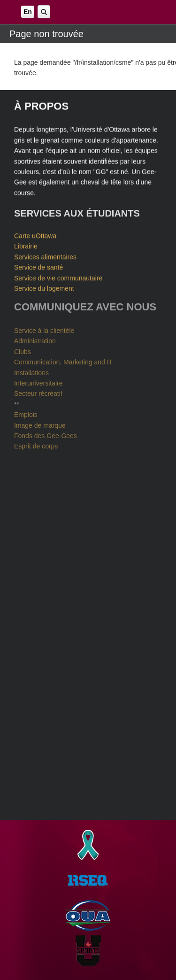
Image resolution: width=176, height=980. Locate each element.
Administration (35, 340)
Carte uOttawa (35, 235)
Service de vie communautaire (58, 278)
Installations (31, 371)
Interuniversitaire (38, 382)
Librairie (26, 246)
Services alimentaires (45, 256)
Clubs (23, 350)
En (28, 12)
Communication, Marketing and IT (63, 361)
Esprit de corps (36, 445)
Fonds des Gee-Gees (46, 434)
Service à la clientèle (44, 329)
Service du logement (44, 288)
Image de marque (40, 424)
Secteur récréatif (38, 393)
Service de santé (38, 267)
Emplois (26, 413)
